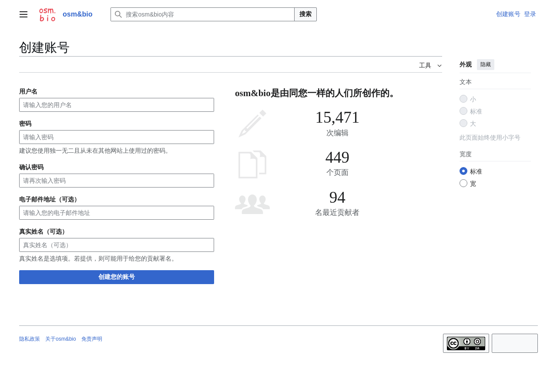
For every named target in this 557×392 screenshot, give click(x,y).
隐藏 (486, 64)
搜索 (305, 14)
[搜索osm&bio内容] (203, 14)
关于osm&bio (61, 339)
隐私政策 (30, 339)
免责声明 (92, 339)
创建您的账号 (117, 277)
